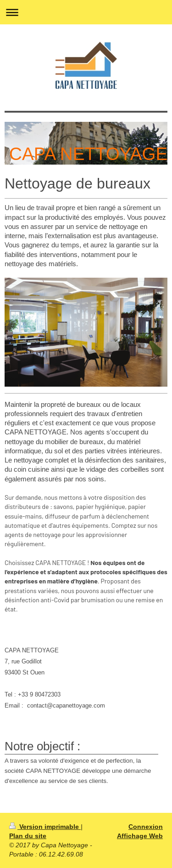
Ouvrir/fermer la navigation (86, 12)
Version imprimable (45, 827)
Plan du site (28, 836)
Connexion (146, 827)
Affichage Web (140, 836)
